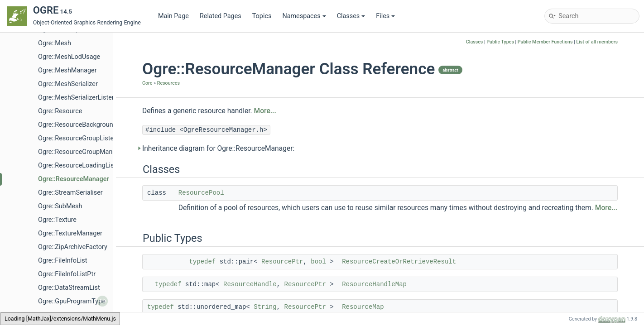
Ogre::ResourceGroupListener (81, 138)
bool (318, 262)
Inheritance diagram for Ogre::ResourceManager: (218, 149)
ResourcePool (201, 193)
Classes (351, 16)
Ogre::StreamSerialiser (70, 193)
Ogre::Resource (60, 111)
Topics (262, 16)
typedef (202, 262)
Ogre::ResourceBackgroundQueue (87, 125)
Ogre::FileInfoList (62, 261)
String (265, 307)
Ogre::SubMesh (60, 206)
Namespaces (304, 16)
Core (147, 83)
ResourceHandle (250, 284)
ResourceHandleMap (374, 284)
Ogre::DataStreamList (69, 288)
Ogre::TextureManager (70, 233)
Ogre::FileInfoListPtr (67, 274)
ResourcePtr (282, 262)
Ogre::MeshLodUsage (69, 57)
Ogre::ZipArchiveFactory (73, 247)
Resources (168, 83)
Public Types (500, 42)
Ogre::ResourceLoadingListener (83, 165)
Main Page (173, 16)
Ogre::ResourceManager (74, 179)
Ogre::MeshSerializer (68, 84)
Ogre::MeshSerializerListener (79, 98)
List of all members (597, 42)
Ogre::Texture (57, 220)
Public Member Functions (545, 42)
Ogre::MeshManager (67, 70)
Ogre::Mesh (55, 43)
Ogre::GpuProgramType (72, 301)
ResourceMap (363, 307)
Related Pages (221, 16)
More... (265, 111)
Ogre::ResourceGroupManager (82, 152)
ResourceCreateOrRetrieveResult (399, 262)
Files (385, 16)
